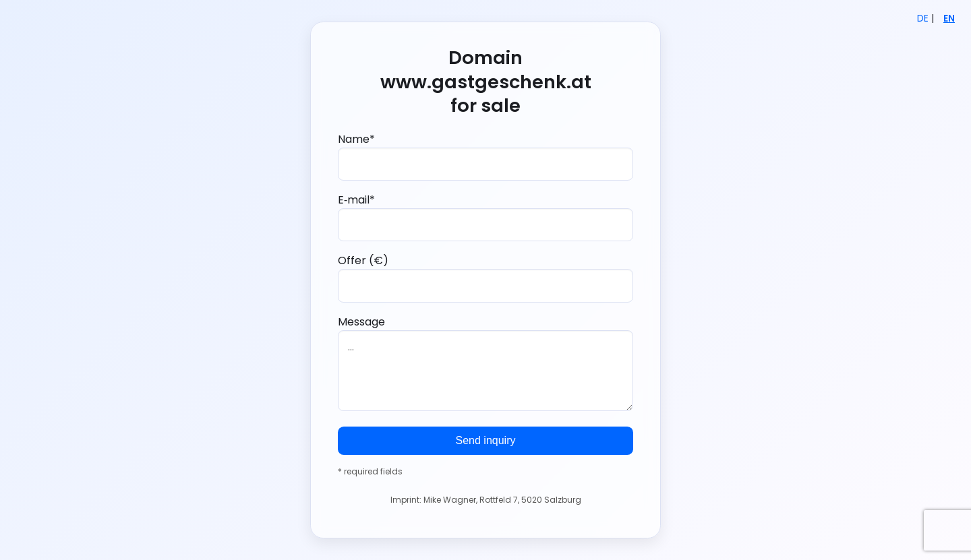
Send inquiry (486, 440)
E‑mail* (486, 217)
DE (923, 19)
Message (486, 363)
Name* (486, 156)
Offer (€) (486, 277)
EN (949, 19)
